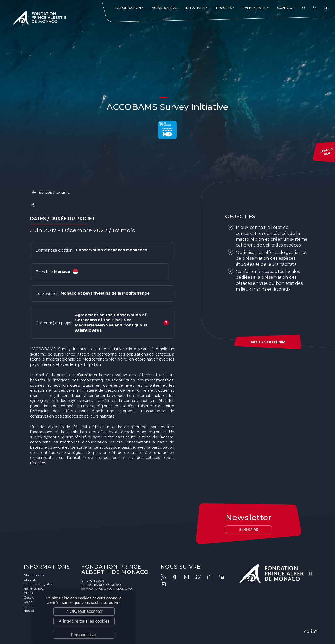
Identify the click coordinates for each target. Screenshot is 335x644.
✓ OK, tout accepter (84, 611)
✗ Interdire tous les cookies (84, 621)
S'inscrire (249, 530)
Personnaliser (84, 635)
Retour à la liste (50, 192)
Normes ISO (34, 588)
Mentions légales (38, 584)
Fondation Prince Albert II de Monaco (40, 18)
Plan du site (34, 575)
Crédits (30, 579)
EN (326, 8)
